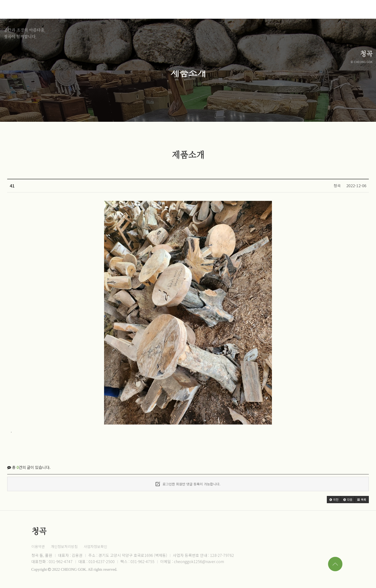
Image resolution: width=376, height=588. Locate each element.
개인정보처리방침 (64, 546)
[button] (334, 500)
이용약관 (38, 546)
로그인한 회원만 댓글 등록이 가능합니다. (188, 484)
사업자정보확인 (95, 546)
